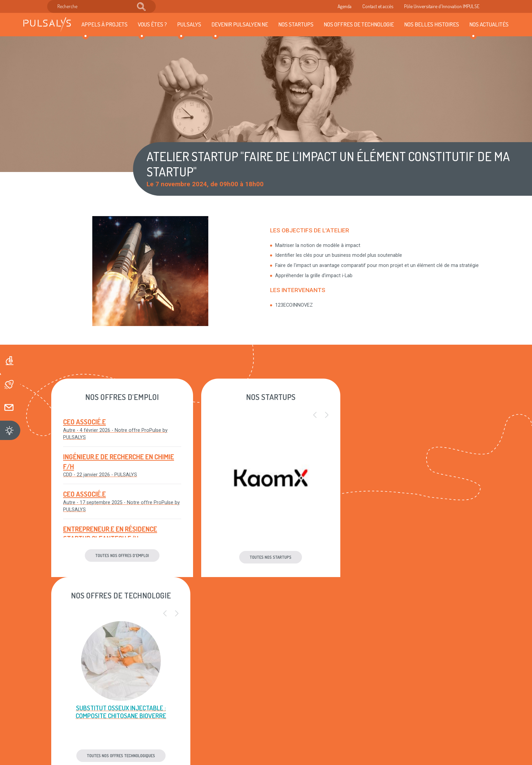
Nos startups (296, 24)
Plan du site (239, 689)
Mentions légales (245, 669)
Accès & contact (169, 710)
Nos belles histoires (432, 24)
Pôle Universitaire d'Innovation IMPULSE (442, 6)
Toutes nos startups (266, 557)
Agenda (345, 6)
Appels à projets (104, 24)
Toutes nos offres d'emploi (120, 555)
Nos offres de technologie (359, 24)
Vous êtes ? (152, 24)
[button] (309, 415)
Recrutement (165, 689)
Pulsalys (189, 24)
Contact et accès (378, 6)
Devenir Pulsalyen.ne (240, 24)
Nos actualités (489, 24)
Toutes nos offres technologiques (412, 557)
